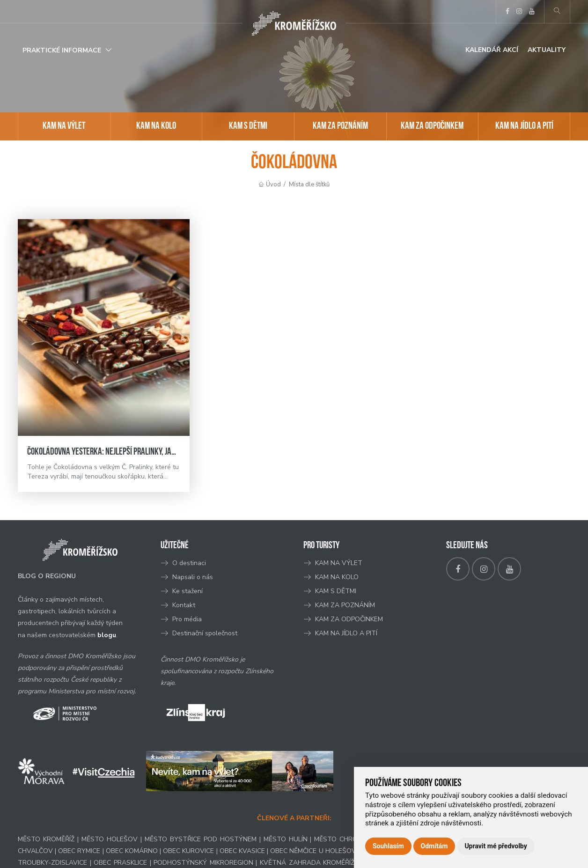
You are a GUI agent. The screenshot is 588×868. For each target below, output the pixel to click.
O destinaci (189, 563)
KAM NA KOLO (156, 126)
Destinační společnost (205, 633)
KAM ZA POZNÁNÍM (340, 126)
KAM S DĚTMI (248, 126)
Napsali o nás (193, 577)
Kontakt (185, 605)
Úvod (273, 184)
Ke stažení (187, 591)
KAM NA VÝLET (64, 126)
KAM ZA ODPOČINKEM (432, 126)
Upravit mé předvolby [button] (496, 846)
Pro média (187, 619)
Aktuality (547, 50)
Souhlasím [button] (388, 846)
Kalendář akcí (492, 50)
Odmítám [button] (434, 846)
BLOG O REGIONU (47, 576)
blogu (107, 635)
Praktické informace (62, 50)
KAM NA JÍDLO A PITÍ (524, 126)
